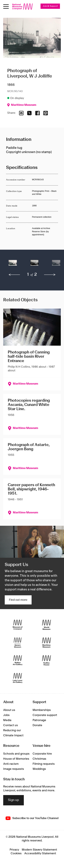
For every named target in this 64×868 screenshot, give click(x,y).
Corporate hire (42, 754)
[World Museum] (47, 625)
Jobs (6, 715)
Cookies (16, 853)
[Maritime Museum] (47, 642)
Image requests (14, 769)
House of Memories (16, 759)
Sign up (14, 800)
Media (7, 720)
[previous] (14, 275)
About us (9, 710)
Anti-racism (11, 764)
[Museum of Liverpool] (18, 625)
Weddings (39, 769)
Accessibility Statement (40, 853)
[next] (50, 275)
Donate (37, 725)
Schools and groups (16, 754)
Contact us (11, 725)
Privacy (14, 850)
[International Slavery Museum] (18, 642)
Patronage (39, 720)
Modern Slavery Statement (39, 850)
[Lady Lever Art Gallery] (18, 678)
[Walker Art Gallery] (18, 660)
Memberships (42, 710)
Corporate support (45, 715)
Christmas (39, 759)
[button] (13, 264)
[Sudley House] (47, 660)
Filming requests (44, 764)
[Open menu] (6, 7)
